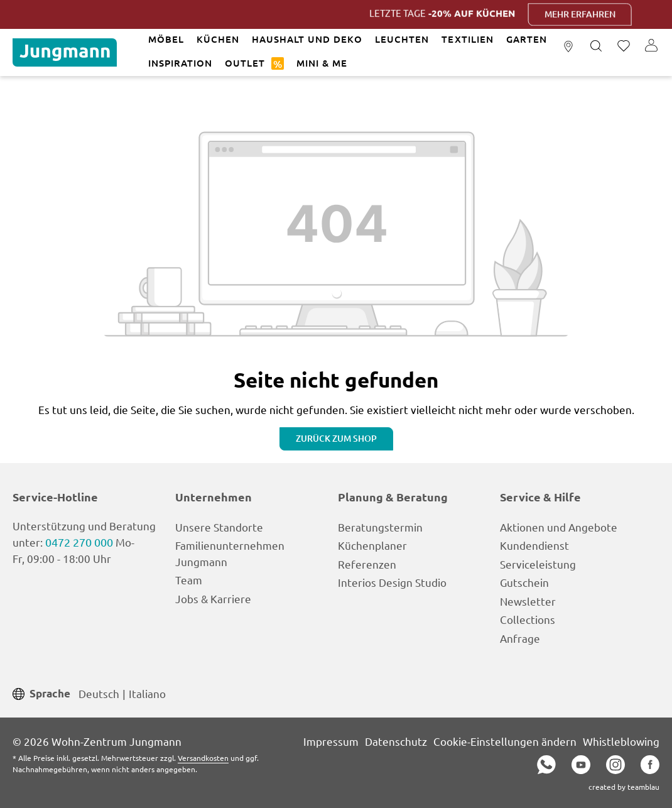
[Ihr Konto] (651, 46)
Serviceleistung (538, 564)
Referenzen (367, 564)
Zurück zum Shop (336, 438)
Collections (528, 619)
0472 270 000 (79, 542)
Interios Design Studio (392, 582)
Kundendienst (534, 545)
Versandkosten (203, 758)
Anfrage (520, 638)
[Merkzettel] (624, 46)
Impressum (331, 741)
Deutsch (99, 693)
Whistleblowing (621, 741)
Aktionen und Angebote (559, 527)
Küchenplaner (372, 545)
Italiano (147, 693)
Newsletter (528, 601)
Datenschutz (396, 741)
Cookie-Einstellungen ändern (505, 741)
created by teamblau (624, 787)
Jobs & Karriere (213, 598)
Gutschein (524, 582)
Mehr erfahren (589, 14)
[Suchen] (596, 46)
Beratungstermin (380, 527)
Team (189, 580)
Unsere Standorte (219, 527)
